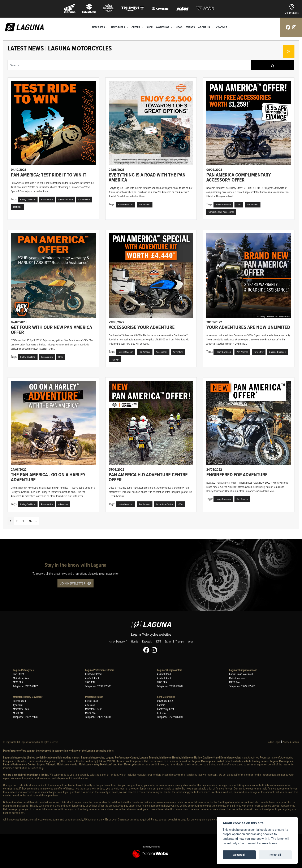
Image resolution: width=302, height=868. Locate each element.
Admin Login (274, 742)
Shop (150, 27)
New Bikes (99, 27)
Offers (136, 27)
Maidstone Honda (94, 697)
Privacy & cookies (291, 742)
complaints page (177, 819)
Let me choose (267, 843)
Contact (222, 27)
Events (190, 27)
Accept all (239, 855)
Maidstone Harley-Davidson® (28, 697)
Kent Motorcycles (166, 697)
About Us (204, 27)
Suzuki (168, 642)
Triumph (180, 642)
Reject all (275, 855)
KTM (159, 642)
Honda (135, 642)
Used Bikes (118, 27)
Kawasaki (147, 642)
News (179, 27)
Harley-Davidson (118, 642)
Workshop (163, 27)
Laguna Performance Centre (100, 670)
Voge (191, 642)
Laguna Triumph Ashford (170, 670)
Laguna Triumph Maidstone (243, 670)
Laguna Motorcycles (23, 670)
